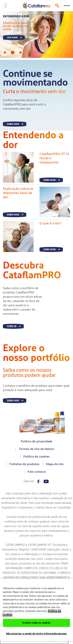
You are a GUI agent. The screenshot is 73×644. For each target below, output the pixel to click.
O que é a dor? (51, 223)
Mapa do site (55, 464)
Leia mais (12, 38)
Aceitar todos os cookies (36, 623)
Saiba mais (50, 180)
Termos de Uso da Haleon (36, 449)
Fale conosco (37, 472)
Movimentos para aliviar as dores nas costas (16, 26)
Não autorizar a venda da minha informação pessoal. (37, 634)
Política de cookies (36, 457)
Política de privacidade (37, 441)
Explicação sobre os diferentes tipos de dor (18, 193)
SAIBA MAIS (13, 124)
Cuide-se (12, 326)
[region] (36, 610)
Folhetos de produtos (24, 464)
